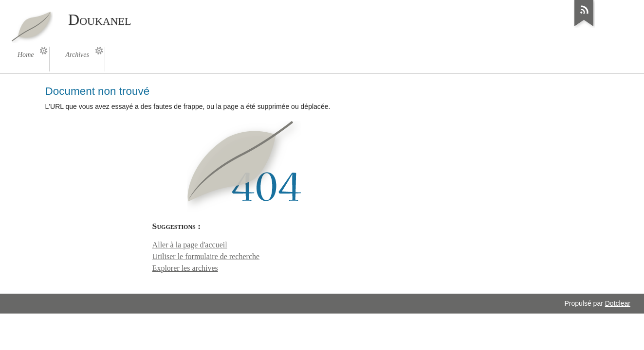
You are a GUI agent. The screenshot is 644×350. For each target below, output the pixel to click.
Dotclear (618, 303)
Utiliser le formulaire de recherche (206, 256)
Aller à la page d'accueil (190, 245)
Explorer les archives (185, 268)
